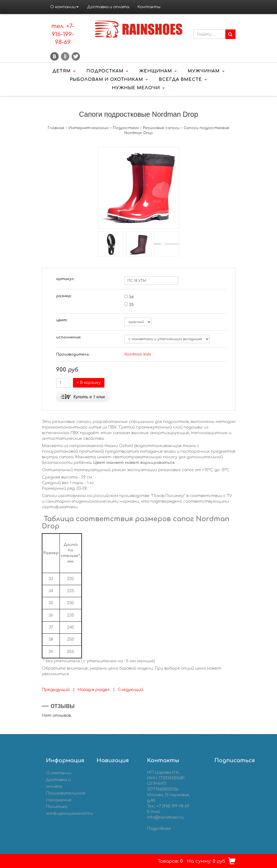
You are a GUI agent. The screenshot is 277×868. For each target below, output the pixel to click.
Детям (62, 71)
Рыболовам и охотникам (107, 80)
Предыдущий (56, 690)
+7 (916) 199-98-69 (173, 806)
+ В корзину (89, 383)
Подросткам (105, 71)
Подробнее (159, 829)
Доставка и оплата (108, 7)
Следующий (131, 690)
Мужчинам (204, 71)
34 (131, 297)
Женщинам (156, 71)
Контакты (149, 7)
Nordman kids (138, 354)
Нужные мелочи (136, 88)
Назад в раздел (94, 690)
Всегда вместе (180, 80)
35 (131, 305)
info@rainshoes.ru (165, 817)
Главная (56, 128)
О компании (63, 7)
